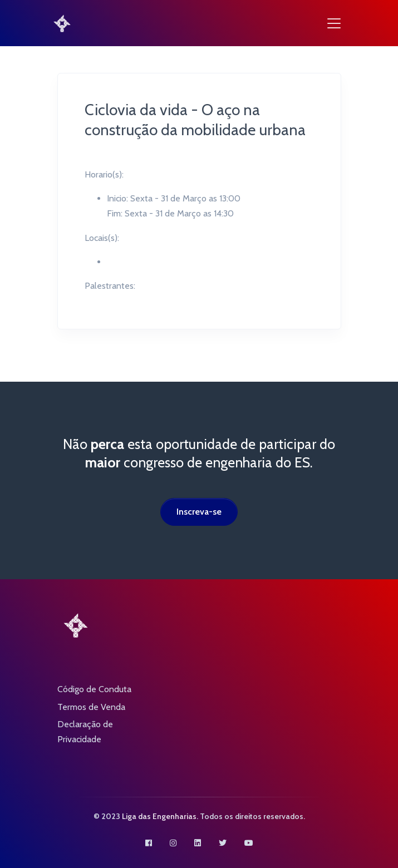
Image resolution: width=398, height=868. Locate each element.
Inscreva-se (199, 512)
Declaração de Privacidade (85, 732)
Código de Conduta (94, 689)
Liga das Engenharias (159, 816)
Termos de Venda (91, 707)
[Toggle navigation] (334, 23)
